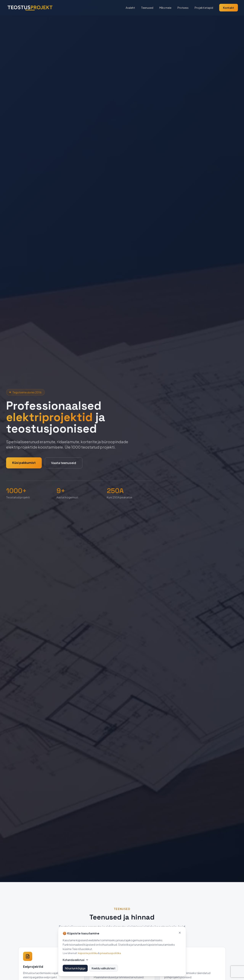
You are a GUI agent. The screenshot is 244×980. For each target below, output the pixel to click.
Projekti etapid (204, 8)
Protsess (183, 8)
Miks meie (165, 8)
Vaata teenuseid (64, 463)
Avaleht (130, 8)
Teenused (147, 8)
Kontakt (229, 8)
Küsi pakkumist (24, 463)
